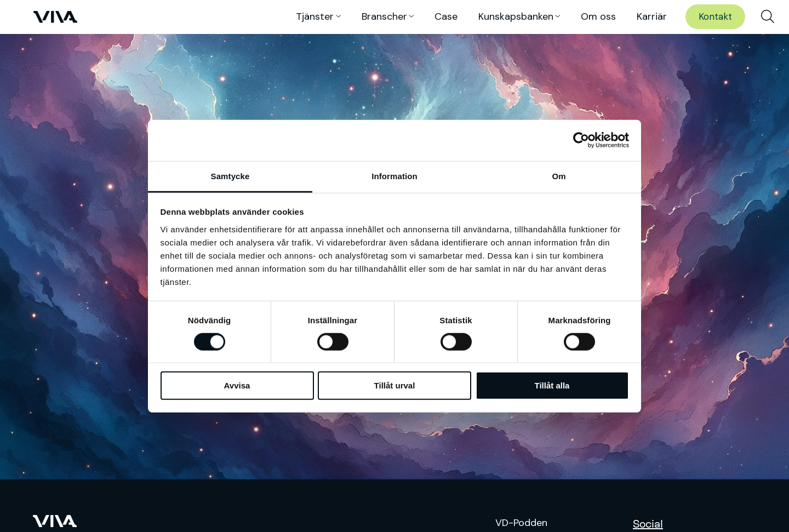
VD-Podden (521, 523)
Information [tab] (395, 176)
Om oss (598, 16)
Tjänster (315, 16)
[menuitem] (768, 17)
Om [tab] (559, 176)
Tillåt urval (395, 385)
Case (446, 16)
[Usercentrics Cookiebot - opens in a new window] (581, 140)
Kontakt (715, 16)
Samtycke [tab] (230, 176)
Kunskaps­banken (516, 16)
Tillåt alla (552, 385)
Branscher (384, 16)
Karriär (652, 16)
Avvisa (237, 385)
